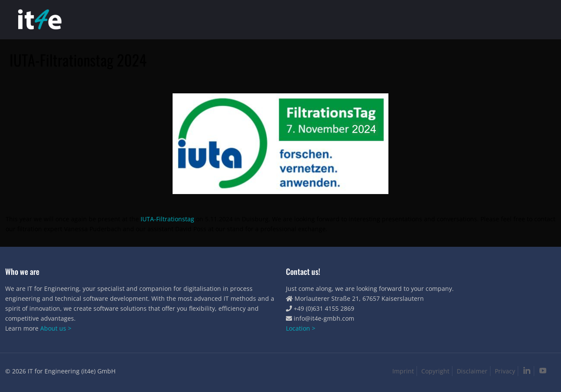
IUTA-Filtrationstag (167, 219)
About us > (56, 328)
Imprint (403, 371)
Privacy (505, 371)
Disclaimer (472, 371)
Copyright (435, 371)
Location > (301, 328)
